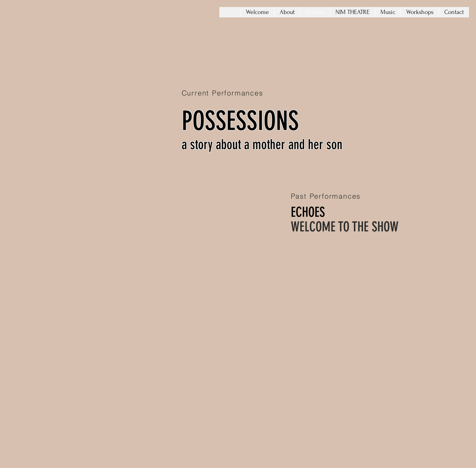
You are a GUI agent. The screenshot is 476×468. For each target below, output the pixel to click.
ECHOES (308, 212)
